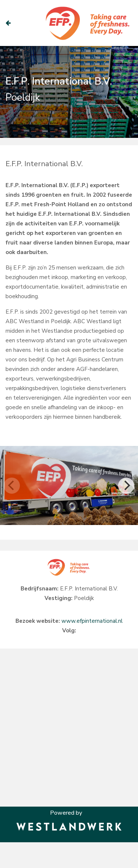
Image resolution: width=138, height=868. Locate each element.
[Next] (126, 486)
